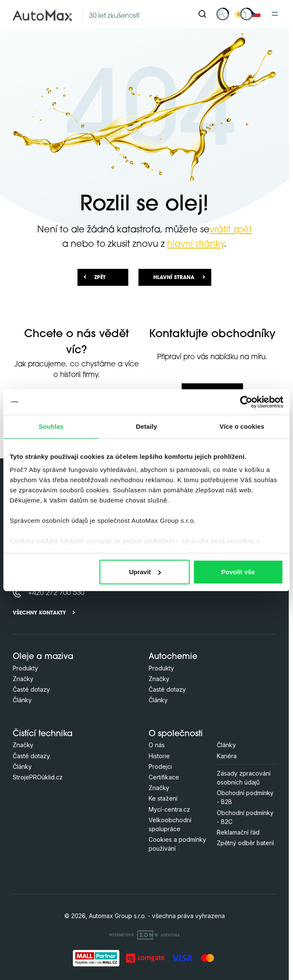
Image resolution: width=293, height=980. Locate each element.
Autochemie (173, 657)
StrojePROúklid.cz (38, 777)
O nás (157, 745)
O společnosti (176, 734)
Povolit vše (238, 572)
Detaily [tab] (146, 426)
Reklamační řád (238, 832)
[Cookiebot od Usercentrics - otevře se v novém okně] (246, 402)
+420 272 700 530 (56, 593)
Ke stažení (163, 798)
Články (22, 700)
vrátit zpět (231, 230)
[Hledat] (202, 14)
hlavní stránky (196, 244)
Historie (159, 756)
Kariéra (227, 756)
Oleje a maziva (43, 657)
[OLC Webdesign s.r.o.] (144, 934)
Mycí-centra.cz (169, 809)
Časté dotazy (31, 689)
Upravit (145, 572)
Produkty (25, 668)
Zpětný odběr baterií (245, 843)
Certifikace (164, 777)
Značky (23, 679)
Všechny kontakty (39, 613)
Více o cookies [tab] (242, 426)
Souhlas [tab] (51, 426)
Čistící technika (43, 734)
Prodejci (160, 766)
